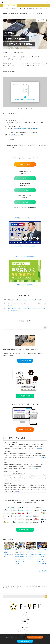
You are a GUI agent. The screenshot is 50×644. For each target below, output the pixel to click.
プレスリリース (25, 633)
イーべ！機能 (25, 625)
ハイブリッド (39, 303)
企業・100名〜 (11, 300)
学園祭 (25, 308)
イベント (10, 303)
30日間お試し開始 (25, 616)
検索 (45, 328)
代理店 (40, 300)
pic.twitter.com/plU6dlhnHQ (32, 129)
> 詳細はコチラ (39, 448)
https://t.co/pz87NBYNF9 (20, 129)
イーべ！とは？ (25, 612)
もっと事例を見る (43, 571)
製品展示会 (19, 308)
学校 (9, 308)
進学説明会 (13, 310)
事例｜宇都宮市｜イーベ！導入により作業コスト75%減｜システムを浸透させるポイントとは (31, 554)
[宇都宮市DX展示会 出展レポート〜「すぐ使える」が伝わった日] (9, 545)
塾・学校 (34, 300)
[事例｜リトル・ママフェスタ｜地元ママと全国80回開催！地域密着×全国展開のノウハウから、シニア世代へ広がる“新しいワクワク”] (20, 545)
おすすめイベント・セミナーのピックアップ (25, 618)
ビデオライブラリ (25, 629)
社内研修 (19, 310)
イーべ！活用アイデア (25, 620)
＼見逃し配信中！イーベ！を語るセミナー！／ (25, 218)
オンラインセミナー (24, 303)
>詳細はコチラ (35, 469)
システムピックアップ (25, 623)
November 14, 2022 (19, 135)
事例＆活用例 (25, 622)
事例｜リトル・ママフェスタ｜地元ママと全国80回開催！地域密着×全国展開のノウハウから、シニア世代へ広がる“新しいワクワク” (20, 557)
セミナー (16, 303)
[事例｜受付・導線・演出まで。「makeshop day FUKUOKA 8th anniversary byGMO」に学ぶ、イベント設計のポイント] (42, 545)
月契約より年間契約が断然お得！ (25, 285)
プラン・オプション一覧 (25, 627)
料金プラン (25, 614)
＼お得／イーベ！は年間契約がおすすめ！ (25, 257)
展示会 (13, 308)
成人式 (30, 308)
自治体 (25, 300)
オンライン (32, 303)
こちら (15, 114)
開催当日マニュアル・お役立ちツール (25, 631)
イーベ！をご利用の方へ (10, 6)
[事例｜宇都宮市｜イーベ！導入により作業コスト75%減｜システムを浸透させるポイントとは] (31, 545)
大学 (30, 300)
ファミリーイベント (37, 308)
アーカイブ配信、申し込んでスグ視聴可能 (25, 246)
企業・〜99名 (19, 300)
